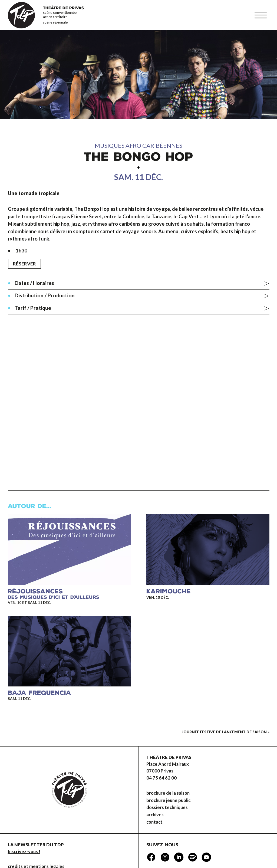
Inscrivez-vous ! (24, 851)
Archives (155, 815)
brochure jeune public (168, 800)
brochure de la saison (168, 793)
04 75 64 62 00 (161, 778)
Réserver (24, 264)
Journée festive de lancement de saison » (226, 732)
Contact (154, 822)
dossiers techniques (167, 807)
